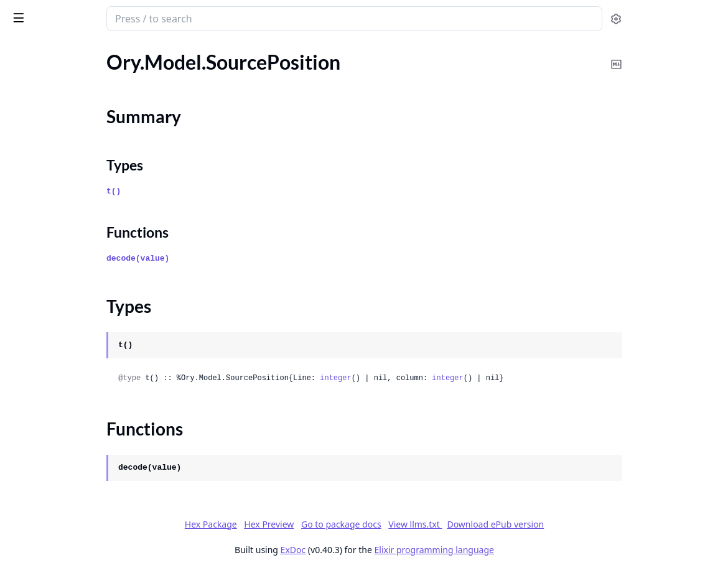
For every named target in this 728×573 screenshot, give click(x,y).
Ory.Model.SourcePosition (65, 96)
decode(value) (255, 259)
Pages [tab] (22, 51)
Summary (42, 117)
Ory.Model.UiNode (49, 489)
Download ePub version (589, 524)
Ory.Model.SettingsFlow (61, 62)
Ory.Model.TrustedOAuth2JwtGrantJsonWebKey (88, 455)
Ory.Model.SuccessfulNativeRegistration (88, 254)
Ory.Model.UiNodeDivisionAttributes (88, 539)
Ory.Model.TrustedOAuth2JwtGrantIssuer (88, 438)
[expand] (174, 64)
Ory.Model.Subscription (60, 203)
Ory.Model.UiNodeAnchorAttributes (88, 505)
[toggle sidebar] (170, 17)
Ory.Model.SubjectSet (55, 186)
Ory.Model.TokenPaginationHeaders (86, 371)
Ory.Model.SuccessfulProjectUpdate (86, 270)
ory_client (36, 12)
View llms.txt (508, 524)
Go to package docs (434, 524)
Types (34, 132)
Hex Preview (362, 524)
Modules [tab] (75, 51)
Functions (43, 147)
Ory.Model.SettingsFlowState (72, 79)
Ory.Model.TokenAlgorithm (67, 338)
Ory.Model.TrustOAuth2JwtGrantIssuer (88, 422)
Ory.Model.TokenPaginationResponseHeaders (88, 405)
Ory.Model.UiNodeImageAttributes (85, 556)
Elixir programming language (527, 550)
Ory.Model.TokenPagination (68, 354)
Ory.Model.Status (46, 170)
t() (231, 191)
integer (453, 378)
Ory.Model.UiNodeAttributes (72, 522)
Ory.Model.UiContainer (59, 472)
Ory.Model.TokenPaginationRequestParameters (88, 388)
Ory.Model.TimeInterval (60, 304)
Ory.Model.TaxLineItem (58, 287)
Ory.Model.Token (45, 321)
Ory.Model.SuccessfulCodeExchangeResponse (88, 220)
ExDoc (386, 550)
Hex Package (304, 524)
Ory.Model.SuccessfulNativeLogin (81, 237)
